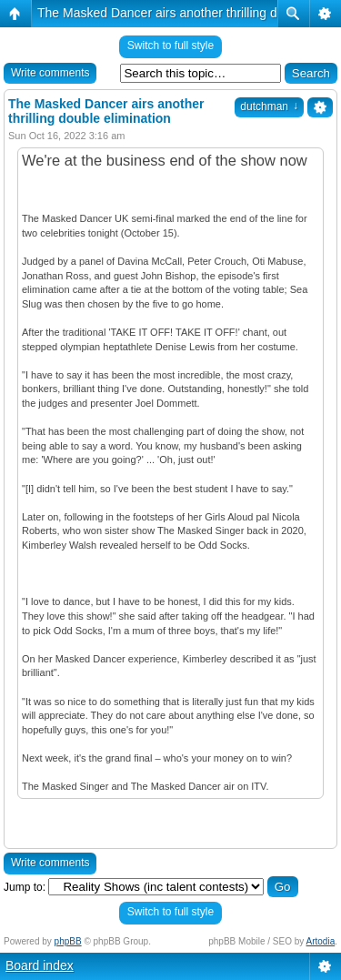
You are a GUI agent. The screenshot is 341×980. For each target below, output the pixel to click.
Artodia (321, 941)
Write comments (50, 73)
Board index (40, 965)
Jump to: (25, 887)
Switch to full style (170, 45)
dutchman (269, 106)
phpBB (68, 941)
